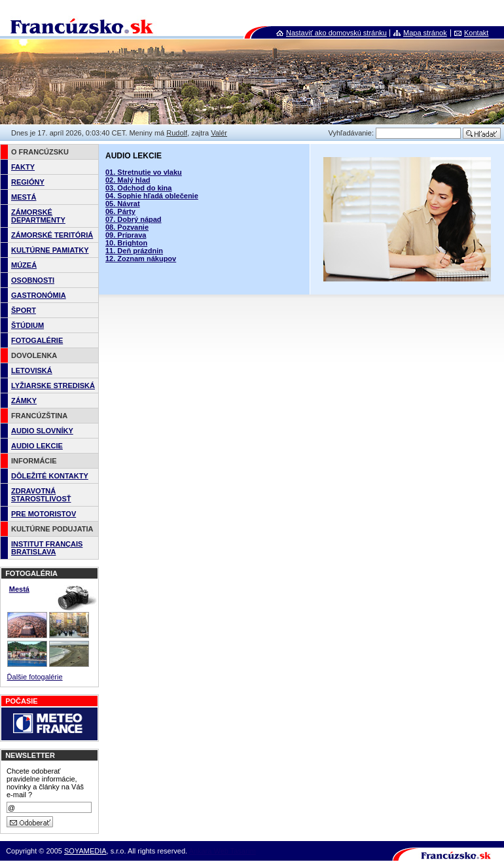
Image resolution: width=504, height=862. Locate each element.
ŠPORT (24, 310)
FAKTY (23, 167)
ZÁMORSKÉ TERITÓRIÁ (52, 235)
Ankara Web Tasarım (223, 851)
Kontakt (476, 33)
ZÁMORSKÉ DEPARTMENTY (38, 216)
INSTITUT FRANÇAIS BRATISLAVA (47, 548)
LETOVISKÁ (32, 370)
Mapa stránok (425, 33)
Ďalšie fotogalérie (35, 677)
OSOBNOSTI (33, 280)
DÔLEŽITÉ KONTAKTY (50, 476)
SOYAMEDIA (85, 851)
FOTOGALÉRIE (37, 340)
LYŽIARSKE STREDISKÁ (53, 386)
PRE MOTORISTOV (44, 514)
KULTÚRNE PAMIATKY (50, 250)
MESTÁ (24, 197)
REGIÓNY (28, 182)
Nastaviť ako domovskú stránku (336, 33)
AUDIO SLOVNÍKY (42, 431)
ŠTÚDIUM (27, 325)
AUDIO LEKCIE (37, 446)
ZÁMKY (24, 401)
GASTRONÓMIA (39, 295)
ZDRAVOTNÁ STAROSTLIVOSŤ (41, 495)
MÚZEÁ (24, 265)
